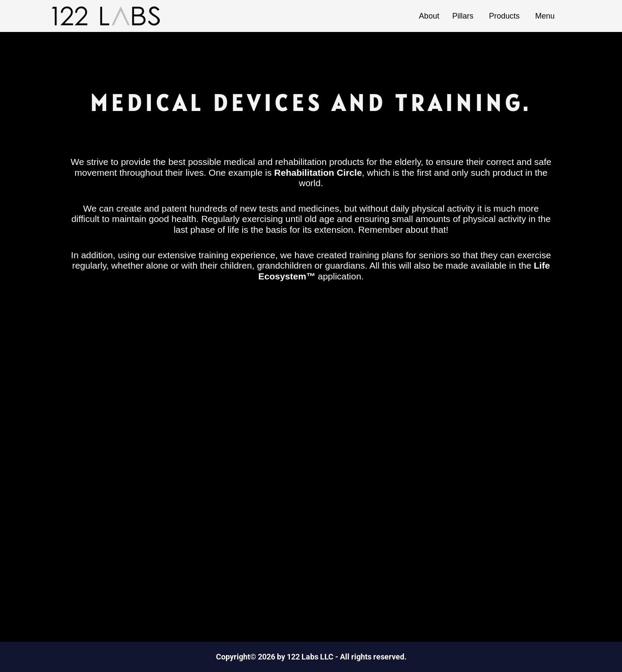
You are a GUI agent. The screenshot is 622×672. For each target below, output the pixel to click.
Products (506, 16)
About (429, 16)
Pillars (464, 16)
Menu (546, 16)
